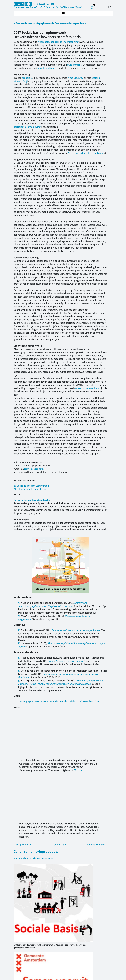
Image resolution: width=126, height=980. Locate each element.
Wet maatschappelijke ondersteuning (58, 42)
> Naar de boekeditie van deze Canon (34, 858)
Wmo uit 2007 (75, 78)
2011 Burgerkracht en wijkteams (31, 489)
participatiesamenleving (27, 127)
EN (111, 7)
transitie (27, 78)
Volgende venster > (97, 845)
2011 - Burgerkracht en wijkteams (86, 153)
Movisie (78, 770)
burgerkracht (74, 65)
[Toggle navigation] (63, 14)
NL (106, 7)
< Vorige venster (23, 845)
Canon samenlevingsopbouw (36, 852)
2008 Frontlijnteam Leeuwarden (31, 486)
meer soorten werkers (87, 388)
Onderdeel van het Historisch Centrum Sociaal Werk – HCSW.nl (47, 7)
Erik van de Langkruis (34, 469)
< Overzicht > (59, 845)
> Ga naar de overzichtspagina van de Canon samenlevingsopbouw (50, 23)
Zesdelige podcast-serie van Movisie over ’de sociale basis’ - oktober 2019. (59, 701)
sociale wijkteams (47, 68)
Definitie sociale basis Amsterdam (32, 500)
